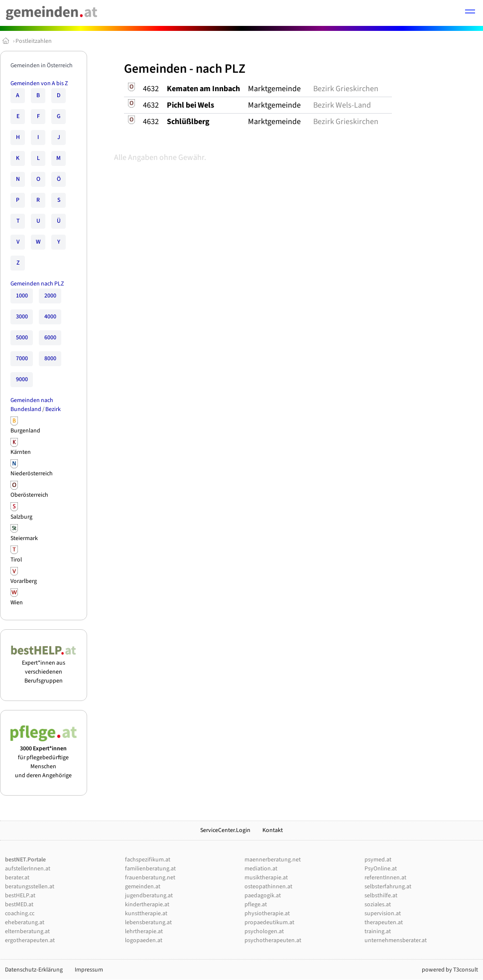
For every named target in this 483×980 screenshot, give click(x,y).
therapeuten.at (384, 922)
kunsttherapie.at (146, 913)
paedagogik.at (263, 896)
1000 (22, 296)
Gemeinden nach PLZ (37, 284)
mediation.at (261, 869)
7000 (22, 358)
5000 (22, 338)
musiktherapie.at (266, 878)
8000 (50, 358)
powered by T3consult (450, 970)
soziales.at (378, 905)
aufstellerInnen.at (28, 869)
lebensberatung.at (148, 922)
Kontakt (273, 830)
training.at (378, 931)
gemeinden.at (143, 887)
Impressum (89, 970)
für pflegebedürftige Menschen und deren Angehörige (44, 758)
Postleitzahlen (34, 41)
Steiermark (24, 538)
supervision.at (383, 913)
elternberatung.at (27, 931)
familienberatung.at (150, 869)
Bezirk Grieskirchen (346, 89)
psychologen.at (264, 931)
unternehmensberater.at (396, 940)
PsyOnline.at (381, 869)
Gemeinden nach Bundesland (32, 405)
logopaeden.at (144, 940)
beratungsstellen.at (30, 887)
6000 (50, 338)
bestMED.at (19, 905)
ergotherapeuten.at (30, 940)
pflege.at (256, 905)
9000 (22, 379)
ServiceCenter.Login (225, 830)
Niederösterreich (32, 474)
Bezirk (53, 409)
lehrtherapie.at (144, 931)
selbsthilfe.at (381, 896)
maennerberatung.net (273, 860)
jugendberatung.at (149, 896)
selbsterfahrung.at (388, 887)
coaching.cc (20, 913)
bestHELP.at (20, 896)
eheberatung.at (25, 922)
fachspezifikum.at (148, 860)
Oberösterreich (29, 495)
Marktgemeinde (274, 89)
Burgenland (25, 431)
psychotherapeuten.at (273, 940)
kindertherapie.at (147, 905)
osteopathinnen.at (268, 887)
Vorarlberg (24, 581)
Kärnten (21, 452)
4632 (151, 89)
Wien (17, 603)
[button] (470, 13)
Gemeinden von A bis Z (39, 83)
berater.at (17, 878)
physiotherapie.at (267, 913)
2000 (50, 296)
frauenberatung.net (150, 878)
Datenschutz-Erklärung (34, 970)
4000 (50, 317)
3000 (22, 317)
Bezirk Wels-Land (342, 105)
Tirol (16, 560)
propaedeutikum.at (269, 922)
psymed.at (378, 860)
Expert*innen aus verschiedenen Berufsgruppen (44, 667)
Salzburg (21, 517)
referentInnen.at (385, 878)
